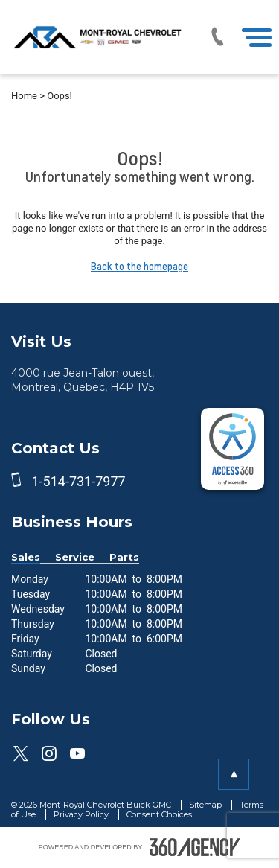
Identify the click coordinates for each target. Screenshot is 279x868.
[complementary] (232, 449)
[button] (234, 774)
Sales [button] (26, 557)
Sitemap (206, 805)
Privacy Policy (82, 814)
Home (24, 96)
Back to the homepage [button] (139, 267)
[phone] (19, 481)
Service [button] (75, 557)
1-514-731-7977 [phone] (78, 481)
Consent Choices (159, 814)
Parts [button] (124, 557)
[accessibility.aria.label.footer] (195, 847)
